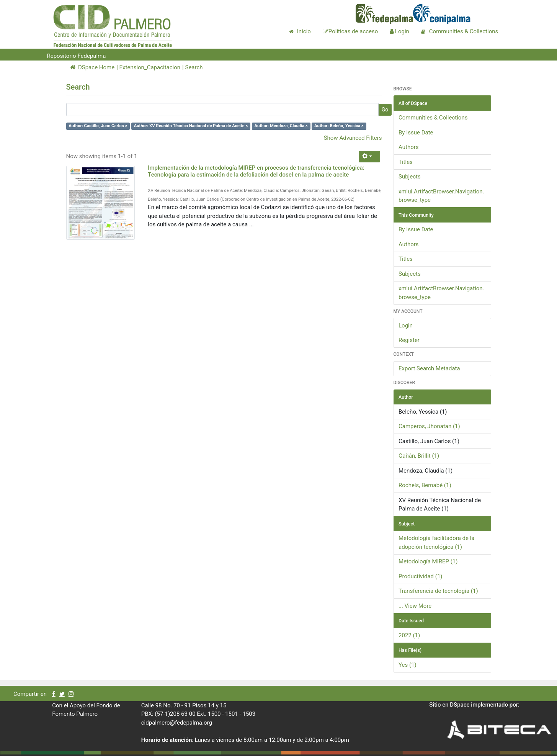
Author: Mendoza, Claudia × (281, 126)
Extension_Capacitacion (150, 67)
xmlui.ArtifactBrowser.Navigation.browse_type (441, 196)
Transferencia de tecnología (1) (438, 591)
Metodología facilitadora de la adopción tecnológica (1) (436, 542)
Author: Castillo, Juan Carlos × (98, 126)
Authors (409, 147)
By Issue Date (416, 133)
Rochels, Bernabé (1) (425, 485)
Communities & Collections (433, 118)
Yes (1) (408, 665)
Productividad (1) (421, 576)
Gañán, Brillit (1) (419, 456)
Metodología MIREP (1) (428, 561)
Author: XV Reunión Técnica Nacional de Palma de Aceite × (191, 126)
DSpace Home (92, 67)
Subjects (410, 177)
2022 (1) (409, 635)
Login (406, 326)
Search (194, 67)
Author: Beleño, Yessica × (339, 126)
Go (385, 110)
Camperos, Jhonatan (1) (429, 426)
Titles (406, 162)
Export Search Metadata (429, 368)
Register (409, 340)
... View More (415, 606)
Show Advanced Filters (353, 138)
